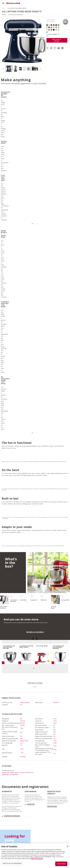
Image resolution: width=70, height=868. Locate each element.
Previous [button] (3, 69)
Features (4, 15)
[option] (9, 69)
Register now (52, 720)
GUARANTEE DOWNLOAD (12, 729)
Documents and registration (16, 15)
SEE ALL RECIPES (12, 778)
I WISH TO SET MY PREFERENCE (12, 863)
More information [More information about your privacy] (37, 859)
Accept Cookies (61, 864)
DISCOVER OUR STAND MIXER (57, 821)
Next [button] (40, 69)
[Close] (68, 846)
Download (31, 718)
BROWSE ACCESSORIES (35, 546)
